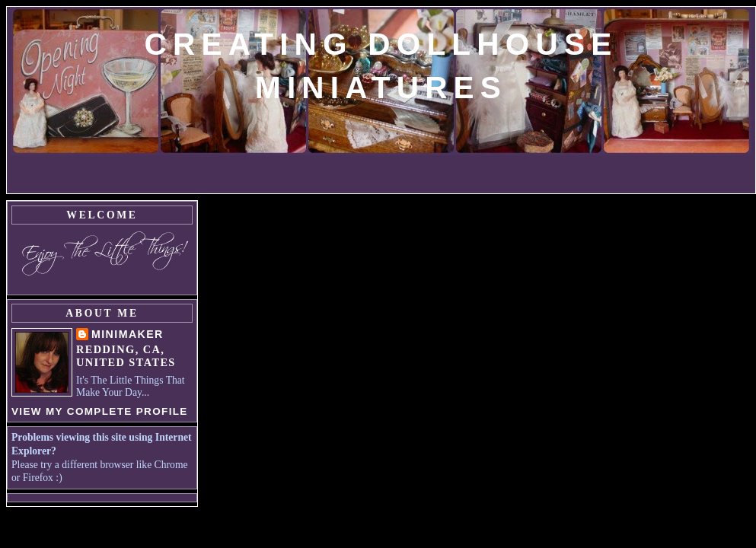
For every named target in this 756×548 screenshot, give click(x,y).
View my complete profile (100, 411)
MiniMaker (128, 334)
